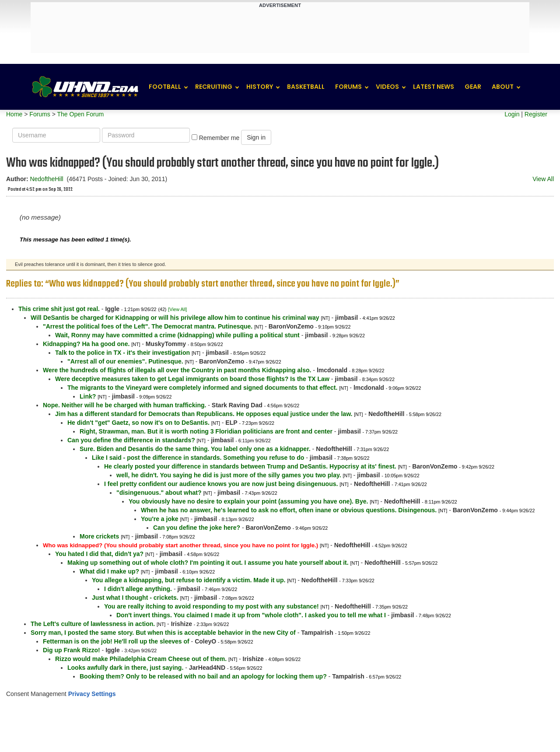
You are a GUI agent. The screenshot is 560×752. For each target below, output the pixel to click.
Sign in (256, 137)
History (260, 87)
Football (165, 87)
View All (543, 179)
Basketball (306, 87)
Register (536, 114)
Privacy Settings (92, 694)
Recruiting (214, 87)
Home (14, 114)
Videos (387, 87)
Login (512, 114)
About (503, 87)
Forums (348, 87)
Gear (473, 87)
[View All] (177, 309)
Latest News (434, 87)
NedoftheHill (46, 179)
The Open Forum (80, 114)
